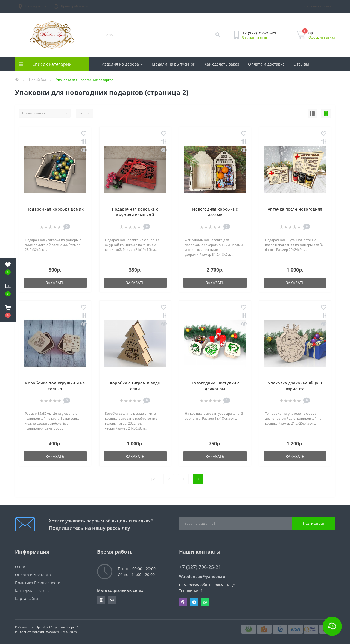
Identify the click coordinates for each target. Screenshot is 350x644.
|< (153, 479)
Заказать (55, 283)
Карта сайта (27, 599)
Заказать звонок (255, 38)
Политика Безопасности (38, 583)
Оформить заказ (322, 37)
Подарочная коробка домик (55, 209)
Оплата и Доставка (33, 575)
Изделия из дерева (122, 64)
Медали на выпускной (174, 64)
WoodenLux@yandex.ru (202, 576)
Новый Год (37, 80)
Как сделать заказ (222, 64)
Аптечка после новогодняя (295, 209)
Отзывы (301, 64)
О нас (20, 567)
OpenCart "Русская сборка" (57, 627)
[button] (33, 6)
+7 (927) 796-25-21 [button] (200, 567)
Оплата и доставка (266, 64)
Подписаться (313, 523)
